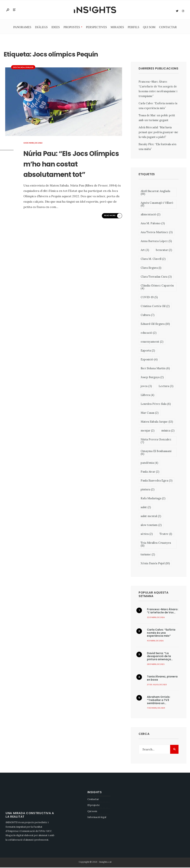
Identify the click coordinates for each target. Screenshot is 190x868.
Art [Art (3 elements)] (145, 250)
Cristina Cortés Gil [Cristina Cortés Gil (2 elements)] (155, 306)
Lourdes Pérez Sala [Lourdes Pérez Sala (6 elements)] (156, 404)
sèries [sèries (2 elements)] (147, 534)
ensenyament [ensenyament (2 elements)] (152, 342)
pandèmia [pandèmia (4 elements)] (149, 463)
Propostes (72, 28)
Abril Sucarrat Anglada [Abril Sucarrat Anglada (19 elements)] (155, 193)
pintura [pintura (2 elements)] (148, 490)
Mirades (117, 28)
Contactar (168, 28)
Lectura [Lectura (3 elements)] (166, 386)
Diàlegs (41, 28)
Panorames (22, 28)
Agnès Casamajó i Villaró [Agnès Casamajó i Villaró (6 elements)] (157, 204)
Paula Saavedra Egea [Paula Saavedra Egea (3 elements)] (157, 481)
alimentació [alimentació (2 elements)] (150, 215)
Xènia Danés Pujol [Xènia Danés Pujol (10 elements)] (155, 564)
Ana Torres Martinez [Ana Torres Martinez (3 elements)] (157, 233)
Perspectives (96, 28)
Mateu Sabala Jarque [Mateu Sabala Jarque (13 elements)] (157, 422)
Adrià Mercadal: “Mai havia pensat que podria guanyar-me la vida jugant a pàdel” (158, 133)
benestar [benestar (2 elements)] (164, 250)
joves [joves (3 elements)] (146, 386)
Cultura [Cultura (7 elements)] (148, 315)
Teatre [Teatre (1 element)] (166, 534)
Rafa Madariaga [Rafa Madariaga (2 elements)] (153, 499)
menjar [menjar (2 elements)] (148, 431)
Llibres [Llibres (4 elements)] (147, 395)
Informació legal (97, 818)
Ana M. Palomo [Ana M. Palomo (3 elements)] (153, 224)
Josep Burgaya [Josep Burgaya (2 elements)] (152, 378)
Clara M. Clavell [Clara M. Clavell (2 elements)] (153, 259)
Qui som (149, 28)
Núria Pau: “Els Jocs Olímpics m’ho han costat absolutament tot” (74, 169)
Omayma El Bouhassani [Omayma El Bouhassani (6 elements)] (156, 453)
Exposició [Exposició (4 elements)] (149, 360)
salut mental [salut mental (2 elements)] (151, 516)
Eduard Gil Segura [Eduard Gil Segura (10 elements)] (155, 324)
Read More (113, 226)
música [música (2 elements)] (168, 431)
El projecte (94, 806)
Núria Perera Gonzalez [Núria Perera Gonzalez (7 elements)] (156, 441)
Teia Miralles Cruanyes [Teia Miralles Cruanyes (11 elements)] (156, 544)
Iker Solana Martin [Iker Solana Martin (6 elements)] (155, 369)
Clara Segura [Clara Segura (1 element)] (151, 268)
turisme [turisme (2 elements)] (148, 555)
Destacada (19, 68)
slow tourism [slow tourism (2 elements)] (151, 525)
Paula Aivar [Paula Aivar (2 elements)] (150, 472)
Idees (56, 28)
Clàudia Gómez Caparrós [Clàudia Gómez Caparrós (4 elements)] (157, 287)
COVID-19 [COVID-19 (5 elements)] (149, 298)
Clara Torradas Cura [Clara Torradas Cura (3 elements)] (156, 277)
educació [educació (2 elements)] (149, 333)
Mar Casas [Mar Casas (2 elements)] (150, 413)
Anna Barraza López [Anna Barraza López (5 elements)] (156, 241)
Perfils (133, 28)
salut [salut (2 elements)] (146, 508)
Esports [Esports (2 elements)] (148, 351)
